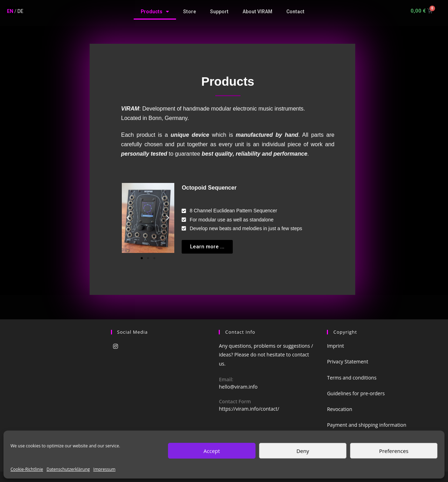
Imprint (335, 346)
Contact (295, 12)
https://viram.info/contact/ (249, 409)
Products (155, 12)
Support (219, 12)
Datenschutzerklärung (68, 469)
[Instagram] (115, 346)
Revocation (339, 409)
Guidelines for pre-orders (356, 393)
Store (190, 12)
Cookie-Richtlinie (27, 469)
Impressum (104, 469)
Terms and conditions (352, 378)
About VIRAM (257, 12)
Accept (212, 451)
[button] (142, 258)
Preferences (394, 451)
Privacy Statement (348, 361)
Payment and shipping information (366, 425)
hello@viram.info (238, 387)
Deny (303, 451)
